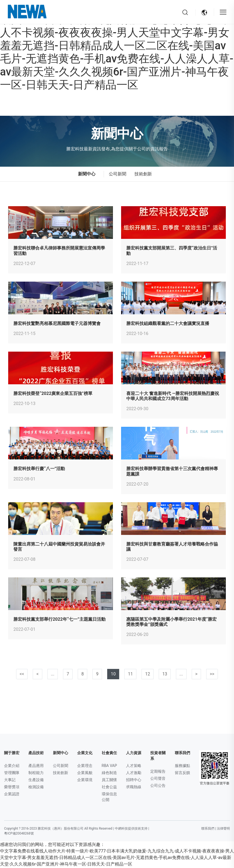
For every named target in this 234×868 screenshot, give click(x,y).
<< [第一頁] (22, 674)
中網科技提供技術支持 (131, 829)
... (53, 674)
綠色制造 (109, 773)
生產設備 (36, 780)
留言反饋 (182, 773)
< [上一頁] (37, 674)
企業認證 (12, 794)
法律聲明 (223, 829)
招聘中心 (134, 780)
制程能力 (36, 773)
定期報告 (158, 772)
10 (113, 674)
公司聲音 (158, 779)
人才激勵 (134, 773)
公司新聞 (118, 174)
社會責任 (109, 753)
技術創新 (143, 174)
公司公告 (158, 786)
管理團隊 (12, 773)
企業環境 (85, 780)
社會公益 (109, 787)
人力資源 (134, 753)
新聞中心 (61, 753)
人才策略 (134, 766)
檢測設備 (36, 787)
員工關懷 (109, 780)
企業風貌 (85, 773)
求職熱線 (134, 787)
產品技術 (36, 753)
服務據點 (182, 766)
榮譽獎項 (12, 787)
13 (165, 674)
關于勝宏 (12, 753)
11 (130, 674)
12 (148, 674)
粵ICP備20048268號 (19, 834)
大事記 (10, 780)
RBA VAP (109, 766)
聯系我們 (182, 753)
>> (212, 674)
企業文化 (85, 753)
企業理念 (85, 766)
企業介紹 (12, 766)
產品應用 (36, 766)
